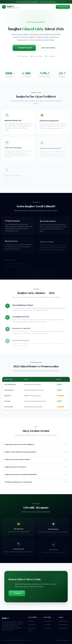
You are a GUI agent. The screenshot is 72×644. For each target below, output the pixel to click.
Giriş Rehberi (32, 625)
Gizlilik (59, 640)
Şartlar (68, 640)
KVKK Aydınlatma (64, 625)
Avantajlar (31, 621)
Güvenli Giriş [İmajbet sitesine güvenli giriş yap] (63, 7)
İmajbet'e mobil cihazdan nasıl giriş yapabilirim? (36, 452)
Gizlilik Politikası (63, 621)
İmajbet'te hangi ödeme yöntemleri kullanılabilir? (36, 475)
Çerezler (64, 640)
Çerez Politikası (63, 628)
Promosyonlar (47, 628)
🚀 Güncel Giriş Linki (24, 48)
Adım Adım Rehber (48, 48)
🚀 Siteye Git (17, 593)
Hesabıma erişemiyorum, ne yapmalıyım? (36, 482)
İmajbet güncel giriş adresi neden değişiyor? (36, 444)
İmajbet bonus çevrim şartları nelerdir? (36, 459)
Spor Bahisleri (47, 621)
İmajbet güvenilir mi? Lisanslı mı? (36, 467)
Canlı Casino (47, 625)
